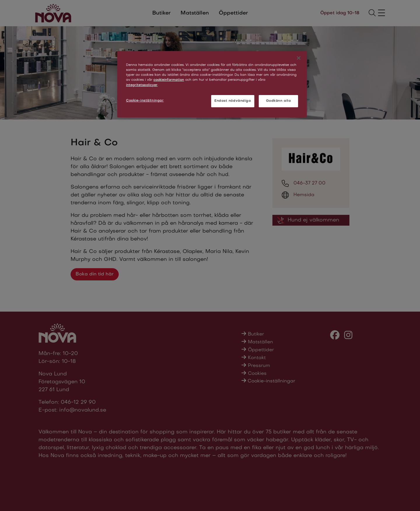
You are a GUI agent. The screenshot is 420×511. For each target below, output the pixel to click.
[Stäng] (299, 58)
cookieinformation (169, 80)
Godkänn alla (279, 101)
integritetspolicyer (142, 85)
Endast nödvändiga (233, 101)
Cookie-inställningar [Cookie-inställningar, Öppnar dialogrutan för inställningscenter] (145, 101)
